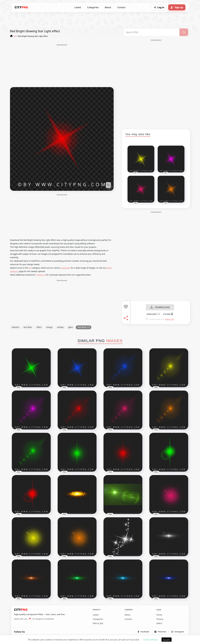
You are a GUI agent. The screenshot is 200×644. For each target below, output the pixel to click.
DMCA (159, 623)
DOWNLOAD (160, 307)
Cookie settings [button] (150, 640)
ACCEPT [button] (167, 640)
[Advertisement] (62, 66)
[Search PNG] (152, 32)
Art (30, 268)
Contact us (41, 275)
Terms (159, 615)
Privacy (160, 619)
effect (39, 327)
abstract (15, 327)
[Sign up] (177, 7)
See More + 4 (84, 327)
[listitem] (144, 632)
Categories (93, 7)
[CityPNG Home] (21, 7)
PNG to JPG (98, 623)
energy (49, 327)
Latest (78, 7)
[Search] (184, 32)
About (108, 7)
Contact (121, 7)
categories (66, 268)
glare (71, 327)
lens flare (28, 327)
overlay (60, 327)
